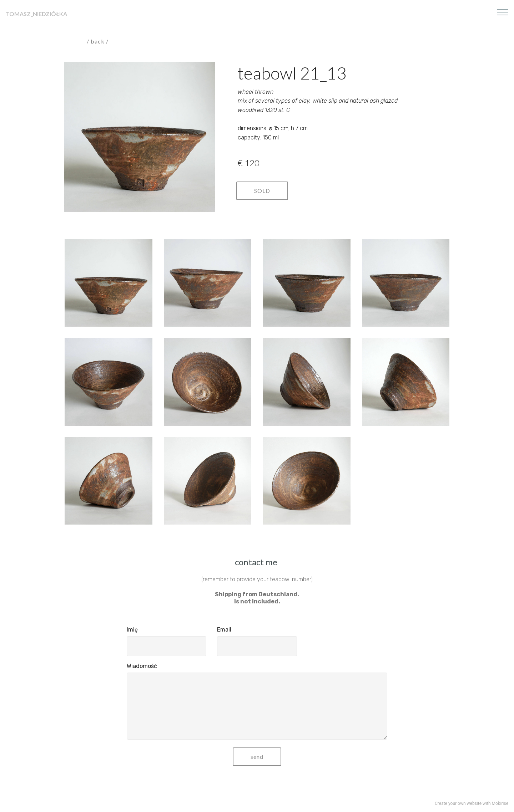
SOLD (262, 191)
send (257, 757)
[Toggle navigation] (503, 12)
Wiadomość (142, 666)
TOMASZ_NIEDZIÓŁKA (36, 14)
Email (224, 630)
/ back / (98, 41)
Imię (132, 630)
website (474, 803)
